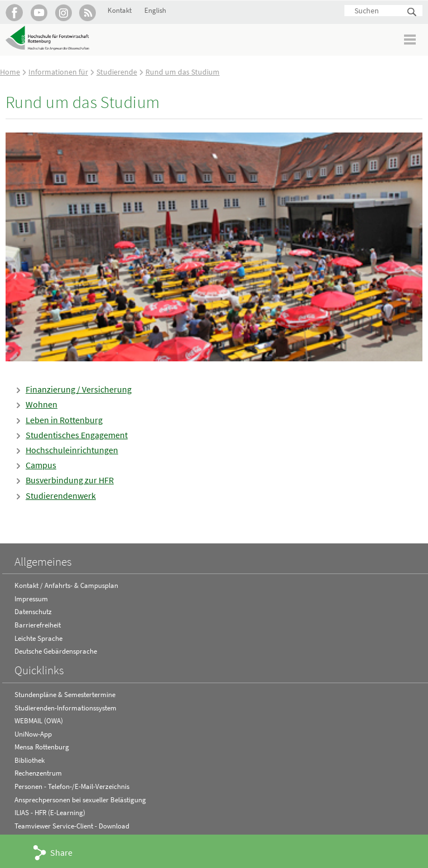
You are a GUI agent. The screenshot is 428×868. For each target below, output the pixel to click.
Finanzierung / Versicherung (79, 389)
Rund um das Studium (183, 72)
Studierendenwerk (61, 496)
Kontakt (120, 10)
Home (10, 72)
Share (61, 852)
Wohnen (42, 404)
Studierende (117, 72)
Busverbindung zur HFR (70, 480)
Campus (41, 465)
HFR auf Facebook (14, 13)
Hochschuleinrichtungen (72, 450)
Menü (410, 39)
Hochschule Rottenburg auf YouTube (39, 13)
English (155, 10)
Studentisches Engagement (77, 435)
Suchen (412, 13)
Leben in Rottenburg (64, 420)
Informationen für (58, 72)
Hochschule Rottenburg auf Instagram (63, 13)
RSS (88, 13)
